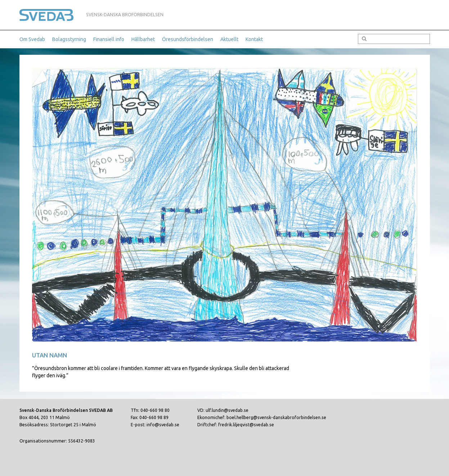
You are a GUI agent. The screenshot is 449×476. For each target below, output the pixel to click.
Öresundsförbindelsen (188, 39)
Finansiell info (109, 39)
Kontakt (254, 39)
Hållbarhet (143, 39)
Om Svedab (32, 39)
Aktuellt (229, 39)
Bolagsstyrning (69, 39)
